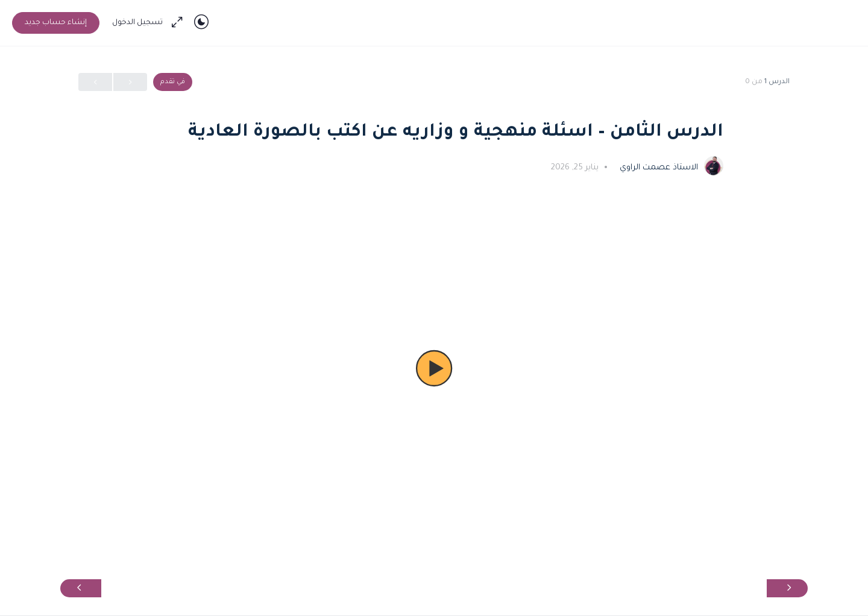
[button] (434, 368)
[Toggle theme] (201, 23)
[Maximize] (180, 23)
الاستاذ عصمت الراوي (658, 168)
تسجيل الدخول (137, 23)
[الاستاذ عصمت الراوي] (714, 167)
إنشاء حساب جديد (56, 23)
